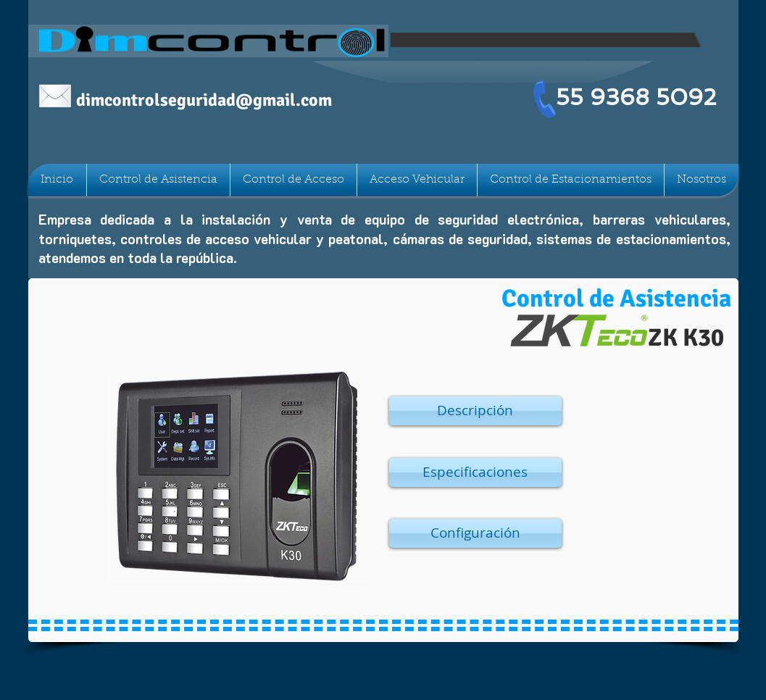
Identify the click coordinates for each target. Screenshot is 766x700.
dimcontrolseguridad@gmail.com (204, 100)
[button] (475, 411)
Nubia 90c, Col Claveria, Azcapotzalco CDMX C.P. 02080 (666, 694)
